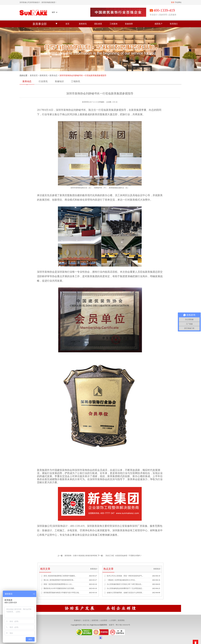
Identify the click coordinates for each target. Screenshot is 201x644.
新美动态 (53, 76)
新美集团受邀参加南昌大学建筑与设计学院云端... (62, 593)
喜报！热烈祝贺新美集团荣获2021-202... (58, 584)
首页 (67, 24)
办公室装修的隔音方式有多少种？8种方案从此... (125, 584)
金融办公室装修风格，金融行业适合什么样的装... (125, 593)
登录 (173, 2)
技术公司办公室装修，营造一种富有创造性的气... (125, 576)
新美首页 (34, 76)
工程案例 (113, 24)
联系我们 (174, 24)
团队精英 (98, 24)
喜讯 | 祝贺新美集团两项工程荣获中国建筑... (60, 576)
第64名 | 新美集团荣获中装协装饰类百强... (59, 580)
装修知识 (59, 81)
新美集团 (150, 272)
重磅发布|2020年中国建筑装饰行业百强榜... (59, 588)
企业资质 (104, 620)
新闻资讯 (83, 24)
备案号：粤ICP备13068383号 (120, 625)
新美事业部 (40, 24)
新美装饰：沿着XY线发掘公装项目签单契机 (81, 556)
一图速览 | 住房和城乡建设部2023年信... (121, 580)
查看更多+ (94, 569)
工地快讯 (76, 81)
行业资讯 (43, 81)
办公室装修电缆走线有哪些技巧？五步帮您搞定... (125, 588)
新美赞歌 (121, 620)
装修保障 (129, 24)
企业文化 (86, 620)
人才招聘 (113, 620)
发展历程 (95, 620)
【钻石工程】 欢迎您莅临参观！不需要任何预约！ (123, 556)
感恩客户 (158, 24)
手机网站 (178, 2)
